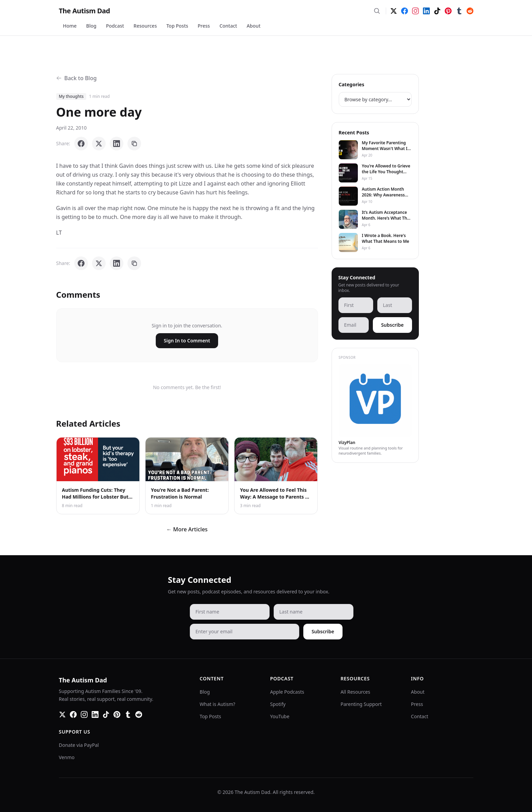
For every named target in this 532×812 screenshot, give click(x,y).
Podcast (115, 26)
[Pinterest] (448, 11)
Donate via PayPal (79, 745)
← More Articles (187, 529)
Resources (145, 26)
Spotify (278, 704)
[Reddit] (470, 11)
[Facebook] (405, 11)
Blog (91, 26)
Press (204, 26)
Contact (228, 26)
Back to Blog (77, 78)
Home (70, 26)
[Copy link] (134, 144)
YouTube (280, 716)
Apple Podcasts (287, 692)
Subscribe (392, 325)
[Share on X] (99, 144)
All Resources (355, 692)
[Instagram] (415, 11)
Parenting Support (361, 704)
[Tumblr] (459, 11)
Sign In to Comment (187, 341)
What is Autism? (217, 704)
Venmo (67, 757)
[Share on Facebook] (81, 144)
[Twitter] (394, 11)
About (254, 26)
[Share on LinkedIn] (117, 144)
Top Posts (177, 26)
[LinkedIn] (426, 11)
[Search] (377, 11)
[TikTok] (437, 11)
